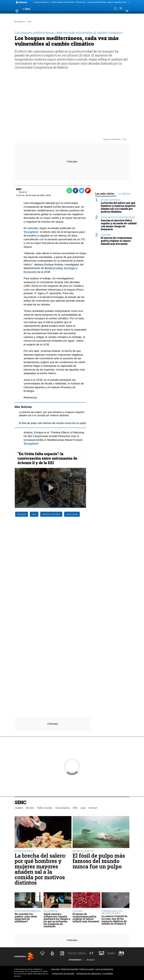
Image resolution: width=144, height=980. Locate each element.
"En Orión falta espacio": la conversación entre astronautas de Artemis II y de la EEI (47, 458)
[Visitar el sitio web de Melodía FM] (121, 953)
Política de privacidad (69, 969)
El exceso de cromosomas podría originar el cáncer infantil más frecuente (116, 241)
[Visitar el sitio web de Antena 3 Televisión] (43, 953)
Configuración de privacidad (63, 973)
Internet (97, 16)
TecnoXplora (19, 22)
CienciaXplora (67, 16)
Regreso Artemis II (42, 2)
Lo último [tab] (124, 193)
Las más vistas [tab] (105, 193)
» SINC (29, 22)
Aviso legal (55, 969)
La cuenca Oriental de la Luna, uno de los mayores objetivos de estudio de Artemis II (114, 920)
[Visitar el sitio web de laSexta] (52, 953)
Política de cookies (87, 969)
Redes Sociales (48, 16)
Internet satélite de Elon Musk (63, 2)
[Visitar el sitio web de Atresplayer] (77, 960)
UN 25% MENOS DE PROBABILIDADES (118, 217)
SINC (80, 16)
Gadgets (21, 16)
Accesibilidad (108, 973)
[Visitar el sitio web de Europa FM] (111, 953)
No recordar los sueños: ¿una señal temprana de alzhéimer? (26, 918)
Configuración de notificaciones (89, 973)
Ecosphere (31, 232)
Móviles (32, 16)
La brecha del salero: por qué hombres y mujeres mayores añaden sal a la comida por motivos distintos (118, 207)
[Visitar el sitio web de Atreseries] (92, 953)
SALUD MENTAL (51, 911)
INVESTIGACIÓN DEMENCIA (28, 911)
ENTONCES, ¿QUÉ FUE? (83, 851)
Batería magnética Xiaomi (118, 2)
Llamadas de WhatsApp (96, 2)
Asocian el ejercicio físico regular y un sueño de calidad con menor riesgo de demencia (119, 225)
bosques (22, 514)
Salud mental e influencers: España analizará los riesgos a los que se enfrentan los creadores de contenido (57, 920)
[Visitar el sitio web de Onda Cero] (101, 953)
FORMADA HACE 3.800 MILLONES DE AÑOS (112, 912)
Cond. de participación (104, 969)
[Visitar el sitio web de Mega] (82, 953)
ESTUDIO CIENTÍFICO (111, 200)
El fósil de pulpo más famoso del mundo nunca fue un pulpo (53, 423)
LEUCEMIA (106, 235)
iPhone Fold (81, 2)
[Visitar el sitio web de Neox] (62, 953)
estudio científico (51, 514)
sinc (34, 514)
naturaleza (72, 514)
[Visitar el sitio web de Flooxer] (91, 960)
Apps (87, 16)
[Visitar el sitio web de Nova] (72, 953)
